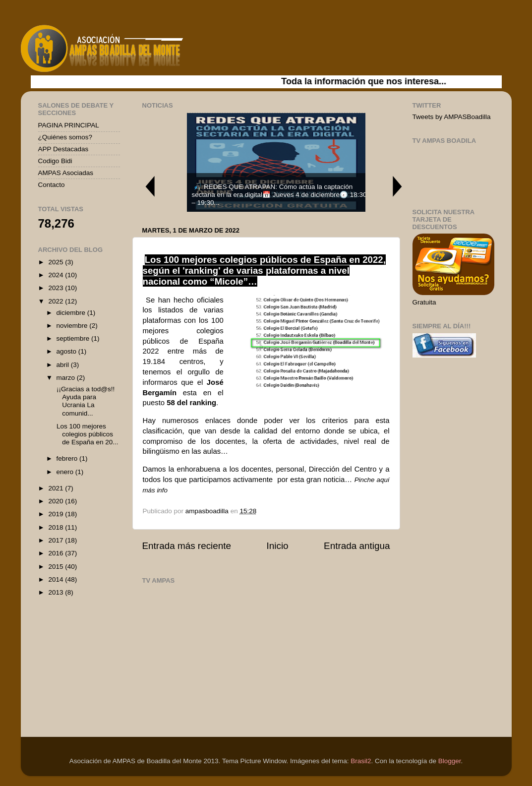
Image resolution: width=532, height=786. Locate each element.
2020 (57, 501)
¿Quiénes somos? (65, 137)
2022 (57, 301)
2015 (57, 567)
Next (398, 186)
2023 (57, 288)
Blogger (450, 761)
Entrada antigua (357, 546)
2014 (57, 579)
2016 (57, 553)
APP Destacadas (63, 149)
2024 (57, 275)
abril (64, 365)
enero (66, 472)
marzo (67, 378)
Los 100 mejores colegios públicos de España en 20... (86, 434)
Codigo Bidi (55, 161)
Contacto (52, 185)
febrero (68, 458)
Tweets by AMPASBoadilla (452, 117)
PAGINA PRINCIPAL (69, 125)
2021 (57, 488)
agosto (67, 351)
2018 (57, 527)
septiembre (74, 338)
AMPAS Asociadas (66, 173)
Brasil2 (361, 761)
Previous (150, 186)
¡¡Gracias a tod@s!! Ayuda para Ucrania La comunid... (85, 401)
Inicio (278, 546)
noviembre (73, 326)
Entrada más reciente (187, 546)
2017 (57, 540)
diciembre (72, 313)
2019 (57, 514)
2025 (57, 262)
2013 (57, 592)
